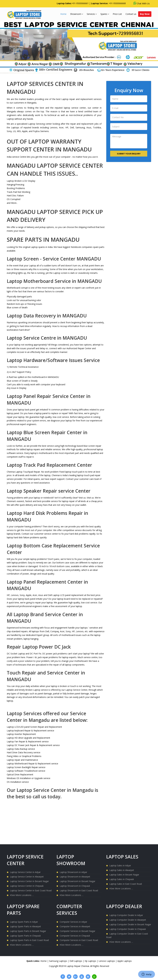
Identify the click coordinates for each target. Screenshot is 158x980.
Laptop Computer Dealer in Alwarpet (128, 920)
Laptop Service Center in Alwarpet (27, 877)
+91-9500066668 (117, 3)
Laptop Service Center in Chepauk (27, 886)
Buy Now (145, 14)
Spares (105, 14)
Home (63, 14)
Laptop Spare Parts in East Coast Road (29, 940)
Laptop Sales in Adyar (120, 865)
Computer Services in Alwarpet (75, 926)
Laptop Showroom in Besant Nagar (77, 881)
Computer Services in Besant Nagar (77, 931)
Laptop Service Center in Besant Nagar (29, 881)
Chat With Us (142, 3)
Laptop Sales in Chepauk (122, 879)
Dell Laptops (76, 961)
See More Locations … (22, 895)
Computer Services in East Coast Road (79, 940)
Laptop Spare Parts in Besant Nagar (28, 931)
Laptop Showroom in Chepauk (75, 886)
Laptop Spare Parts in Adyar (24, 922)
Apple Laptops (125, 961)
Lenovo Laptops (107, 961)
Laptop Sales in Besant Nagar (124, 875)
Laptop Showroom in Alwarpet (75, 877)
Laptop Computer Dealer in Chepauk (128, 929)
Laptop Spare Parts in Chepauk (25, 936)
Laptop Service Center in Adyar (25, 872)
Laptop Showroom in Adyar (73, 872)
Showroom (77, 14)
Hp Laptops (91, 961)
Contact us (131, 14)
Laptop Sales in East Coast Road (126, 884)
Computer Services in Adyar (73, 922)
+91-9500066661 (80, 3)
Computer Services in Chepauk (75, 936)
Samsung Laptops (58, 961)
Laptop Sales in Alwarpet (122, 870)
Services (92, 14)
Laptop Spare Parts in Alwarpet (25, 926)
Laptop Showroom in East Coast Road (79, 890)
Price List (117, 14)
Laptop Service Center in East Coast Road (31, 890)
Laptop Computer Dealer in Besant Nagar (130, 924)
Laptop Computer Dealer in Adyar (126, 915)
